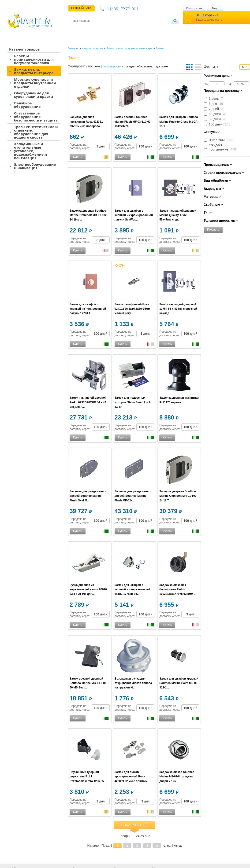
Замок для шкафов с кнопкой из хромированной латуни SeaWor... (134, 215)
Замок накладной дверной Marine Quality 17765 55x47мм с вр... (178, 215)
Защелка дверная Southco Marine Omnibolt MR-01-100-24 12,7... (178, 496)
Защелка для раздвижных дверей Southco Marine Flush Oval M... (88, 496)
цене (97, 66)
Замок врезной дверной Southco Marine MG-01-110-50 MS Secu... (88, 683)
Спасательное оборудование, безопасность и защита (36, 117)
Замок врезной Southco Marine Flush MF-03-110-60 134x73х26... (132, 121)
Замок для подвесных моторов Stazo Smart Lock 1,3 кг (133, 402)
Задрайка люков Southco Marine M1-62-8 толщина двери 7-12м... (177, 776)
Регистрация (194, 8)
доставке (162, 66)
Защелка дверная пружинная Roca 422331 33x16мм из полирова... (86, 121)
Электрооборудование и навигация (35, 166)
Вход (215, 8)
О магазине (127, 28)
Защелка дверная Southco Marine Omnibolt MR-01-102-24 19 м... (89, 215)
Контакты (76, 28)
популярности (112, 66)
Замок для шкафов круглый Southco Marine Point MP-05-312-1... (179, 683)
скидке (130, 66)
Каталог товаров (24, 49)
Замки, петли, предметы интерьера (34, 71)
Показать (213, 230)
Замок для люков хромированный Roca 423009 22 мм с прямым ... (133, 776)
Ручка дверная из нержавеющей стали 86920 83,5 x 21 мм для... (88, 589)
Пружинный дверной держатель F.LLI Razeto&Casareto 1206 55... (88, 776)
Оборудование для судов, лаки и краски (34, 95)
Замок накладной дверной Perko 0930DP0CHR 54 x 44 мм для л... (88, 402)
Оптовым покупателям (156, 28)
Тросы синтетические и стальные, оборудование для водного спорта (36, 132)
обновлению (145, 66)
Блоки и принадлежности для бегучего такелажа (34, 59)
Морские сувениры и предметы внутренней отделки (35, 83)
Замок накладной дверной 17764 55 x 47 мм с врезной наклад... (178, 309)
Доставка (93, 28)
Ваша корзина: (207, 15)
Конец (178, 846)
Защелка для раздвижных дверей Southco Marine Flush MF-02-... (133, 496)
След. (167, 846)
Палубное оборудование (27, 105)
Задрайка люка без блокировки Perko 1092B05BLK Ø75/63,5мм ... (178, 589)
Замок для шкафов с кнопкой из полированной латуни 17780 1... (88, 309)
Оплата (109, 28)
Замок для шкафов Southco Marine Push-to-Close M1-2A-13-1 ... (179, 121)
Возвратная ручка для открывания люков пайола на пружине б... (133, 683)
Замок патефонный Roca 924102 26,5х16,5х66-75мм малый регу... (132, 309)
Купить (78, 157)
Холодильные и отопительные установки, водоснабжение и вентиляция (30, 151)
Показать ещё (134, 825)
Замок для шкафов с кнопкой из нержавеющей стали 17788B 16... (132, 589)
